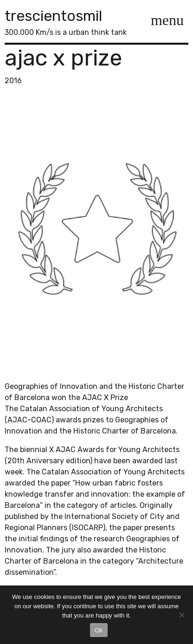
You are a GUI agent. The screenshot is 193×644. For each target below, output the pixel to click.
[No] (181, 615)
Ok (99, 630)
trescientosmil (53, 16)
